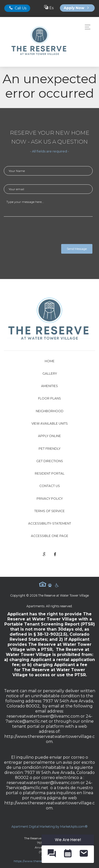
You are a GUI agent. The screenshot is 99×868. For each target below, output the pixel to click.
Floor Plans (49, 398)
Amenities (49, 386)
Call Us (17, 8)
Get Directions (50, 461)
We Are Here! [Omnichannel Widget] (68, 840)
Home (50, 361)
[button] (52, 854)
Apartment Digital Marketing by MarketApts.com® (49, 827)
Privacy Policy (50, 499)
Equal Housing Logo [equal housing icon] (43, 584)
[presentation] (42, 232)
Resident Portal (50, 473)
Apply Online (49, 436)
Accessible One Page (50, 536)
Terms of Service (49, 511)
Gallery (50, 374)
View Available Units (50, 423)
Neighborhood (50, 411)
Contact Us (50, 486)
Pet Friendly (49, 449)
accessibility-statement (50, 523)
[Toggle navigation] (86, 27)
